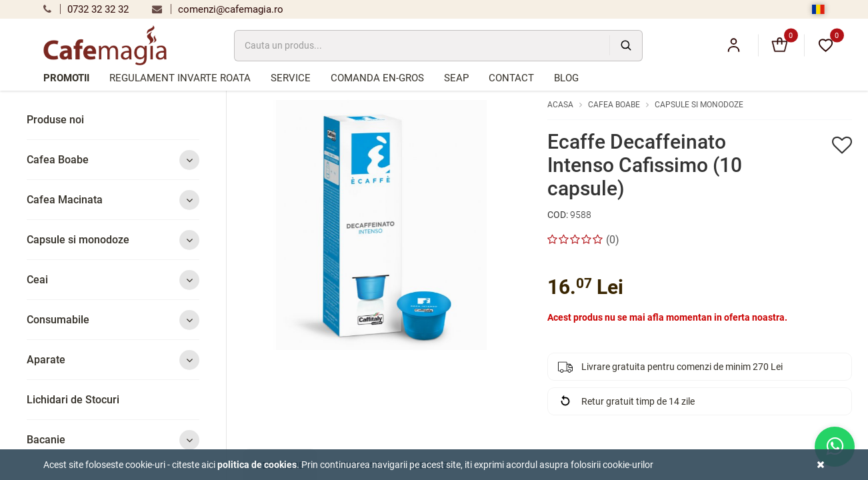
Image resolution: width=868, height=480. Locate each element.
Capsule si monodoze (113, 240)
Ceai (113, 280)
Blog (566, 78)
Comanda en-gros (377, 78)
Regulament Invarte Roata (180, 78)
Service (291, 78)
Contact (511, 78)
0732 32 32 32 (86, 9)
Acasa (560, 105)
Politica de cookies (257, 465)
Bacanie (113, 440)
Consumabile (113, 320)
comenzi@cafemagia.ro (218, 9)
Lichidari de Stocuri (73, 400)
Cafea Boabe (113, 160)
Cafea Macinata (113, 200)
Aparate (113, 360)
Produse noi (55, 120)
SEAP (456, 78)
